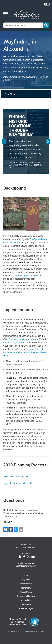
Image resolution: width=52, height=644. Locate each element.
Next (48, 142)
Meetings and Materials (20, 483)
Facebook (24, 557)
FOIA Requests (26, 604)
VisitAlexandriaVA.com (26, 566)
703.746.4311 (30, 547)
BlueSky (20, 557)
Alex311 (19, 547)
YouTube (33, 557)
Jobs (26, 575)
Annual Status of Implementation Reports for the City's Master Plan (25, 352)
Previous (4, 142)
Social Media (26, 592)
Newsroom (26, 588)
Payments (26, 580)
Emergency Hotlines (26, 596)
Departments (26, 584)
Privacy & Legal (26, 608)
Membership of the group (27, 275)
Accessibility (26, 600)
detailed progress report (15, 342)
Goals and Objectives (19, 476)
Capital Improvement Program (24, 339)
